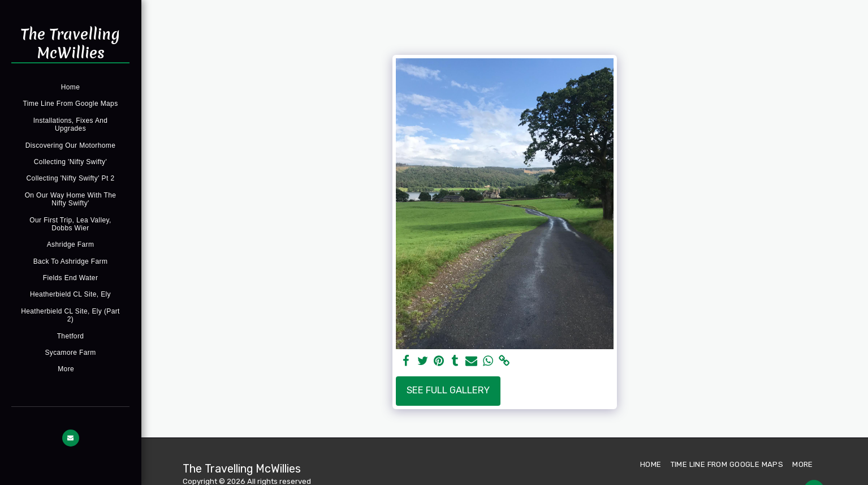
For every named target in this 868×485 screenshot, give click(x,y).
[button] (71, 438)
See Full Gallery (448, 390)
